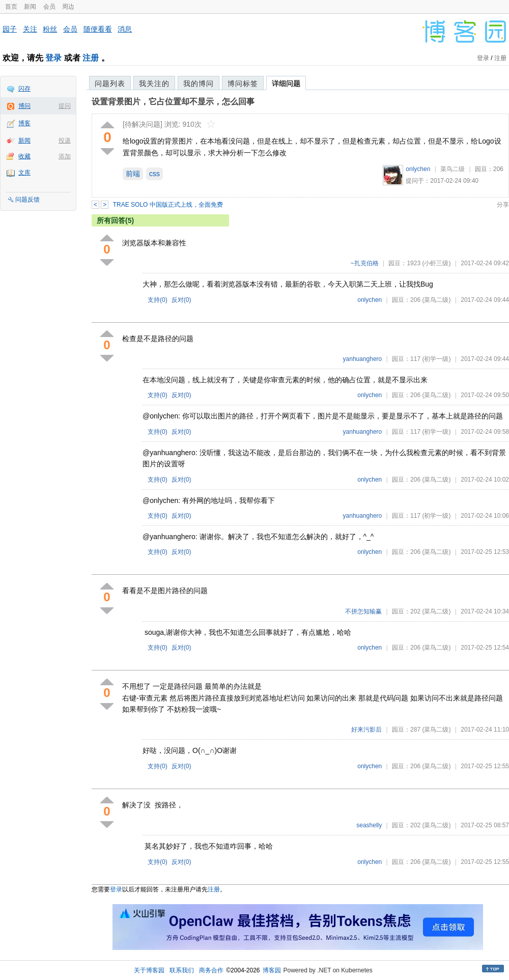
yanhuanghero (363, 359)
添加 (65, 156)
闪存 (24, 89)
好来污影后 (366, 730)
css (154, 174)
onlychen (418, 169)
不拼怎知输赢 (363, 611)
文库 (24, 173)
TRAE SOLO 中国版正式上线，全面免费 (168, 205)
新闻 (30, 7)
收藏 (24, 156)
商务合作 (211, 970)
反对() (181, 300)
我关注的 (154, 83)
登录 (53, 58)
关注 (30, 29)
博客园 (272, 970)
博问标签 (243, 83)
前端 (133, 174)
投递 (65, 141)
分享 (503, 205)
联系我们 (182, 970)
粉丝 (50, 29)
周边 (68, 7)
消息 (125, 29)
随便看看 (98, 29)
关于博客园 (149, 970)
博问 (24, 106)
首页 (11, 7)
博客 (24, 123)
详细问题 (286, 83)
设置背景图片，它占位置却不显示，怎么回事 (173, 102)
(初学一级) (436, 359)
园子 (10, 29)
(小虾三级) (436, 263)
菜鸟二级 (453, 169)
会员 (49, 7)
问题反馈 (27, 200)
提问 (65, 106)
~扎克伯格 (365, 263)
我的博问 (199, 83)
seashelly (369, 825)
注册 (91, 58)
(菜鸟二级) (436, 300)
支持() (158, 300)
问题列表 (110, 83)
